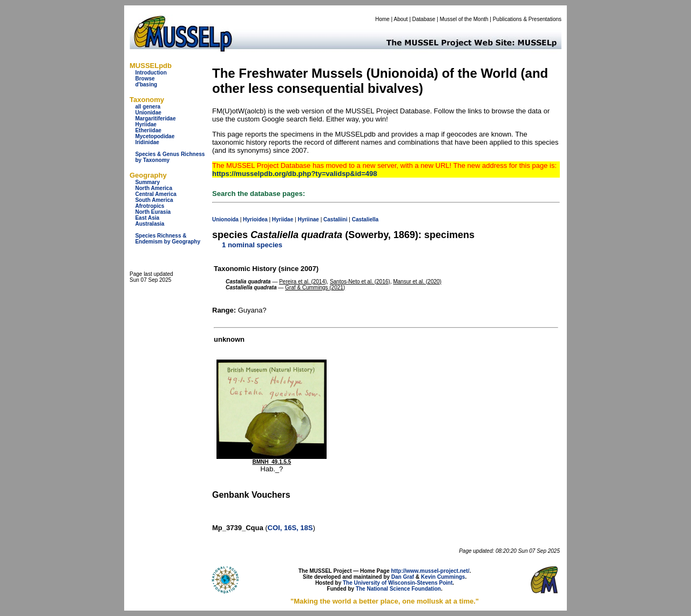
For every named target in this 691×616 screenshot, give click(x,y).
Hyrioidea (255, 219)
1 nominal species (252, 245)
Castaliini (335, 219)
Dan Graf (403, 577)
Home (382, 19)
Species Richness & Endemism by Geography (168, 239)
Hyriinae (308, 219)
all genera (148, 107)
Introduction (151, 73)
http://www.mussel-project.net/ (430, 571)
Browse (145, 79)
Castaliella (365, 219)
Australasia (150, 224)
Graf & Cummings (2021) (315, 287)
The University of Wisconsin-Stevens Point (398, 583)
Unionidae (148, 113)
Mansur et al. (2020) (417, 282)
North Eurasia (153, 212)
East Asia (147, 218)
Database (424, 19)
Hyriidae (145, 124)
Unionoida (225, 219)
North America (154, 188)
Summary (147, 182)
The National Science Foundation (398, 589)
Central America (155, 194)
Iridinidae (147, 142)
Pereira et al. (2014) (303, 282)
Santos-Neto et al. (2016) (360, 282)
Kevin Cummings (443, 577)
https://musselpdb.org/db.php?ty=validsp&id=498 (295, 174)
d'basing (146, 84)
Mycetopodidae (155, 136)
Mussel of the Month (464, 19)
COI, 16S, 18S (290, 528)
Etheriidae (148, 130)
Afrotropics (150, 206)
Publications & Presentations (527, 19)
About (401, 19)
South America (154, 200)
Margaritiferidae (155, 119)
